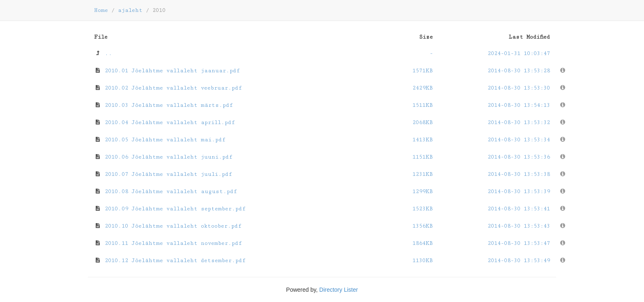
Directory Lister (338, 290)
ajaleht (130, 10)
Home (101, 10)
